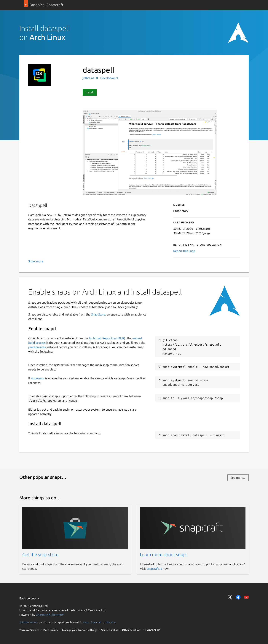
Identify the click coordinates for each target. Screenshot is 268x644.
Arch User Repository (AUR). (107, 338)
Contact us (153, 630)
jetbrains (89, 78)
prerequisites (37, 347)
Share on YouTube (246, 597)
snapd (86, 622)
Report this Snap (184, 251)
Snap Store (98, 314)
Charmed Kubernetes (50, 615)
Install (90, 92)
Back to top (29, 598)
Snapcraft (96, 622)
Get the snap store (40, 555)
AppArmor (38, 378)
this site (110, 622)
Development (109, 78)
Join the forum (28, 622)
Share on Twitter (230, 597)
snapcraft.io (154, 569)
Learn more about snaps (164, 555)
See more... (238, 478)
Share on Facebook (238, 597)
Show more (36, 261)
